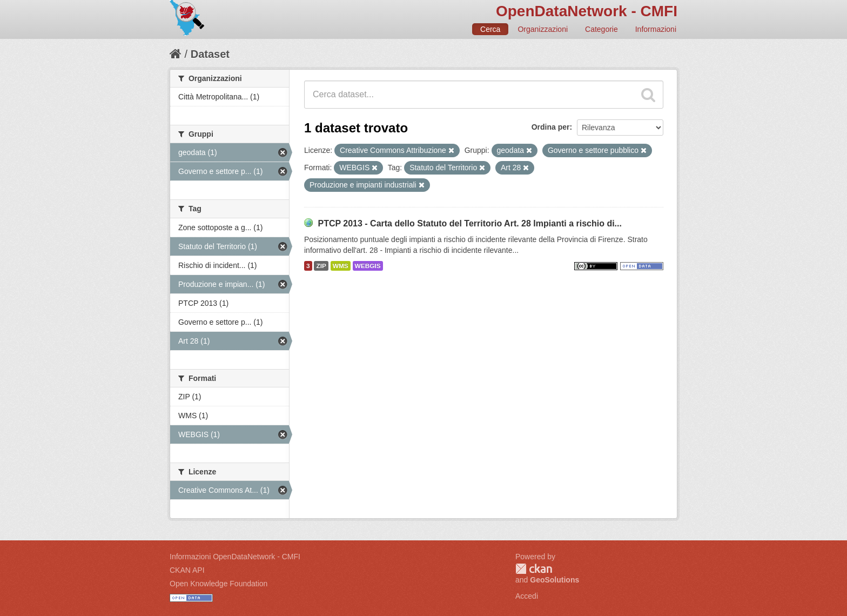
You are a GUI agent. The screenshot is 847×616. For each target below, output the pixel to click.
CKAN (534, 569)
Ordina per (551, 127)
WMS (341, 266)
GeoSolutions (554, 580)
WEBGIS (368, 266)
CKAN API (187, 570)
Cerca (490, 29)
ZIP (321, 266)
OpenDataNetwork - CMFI (587, 11)
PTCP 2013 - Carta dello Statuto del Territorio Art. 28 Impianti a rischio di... (470, 223)
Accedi (527, 596)
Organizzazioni (543, 29)
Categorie (601, 29)
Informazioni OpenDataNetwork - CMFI (235, 557)
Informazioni (656, 29)
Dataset (210, 54)
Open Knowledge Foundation (219, 584)
